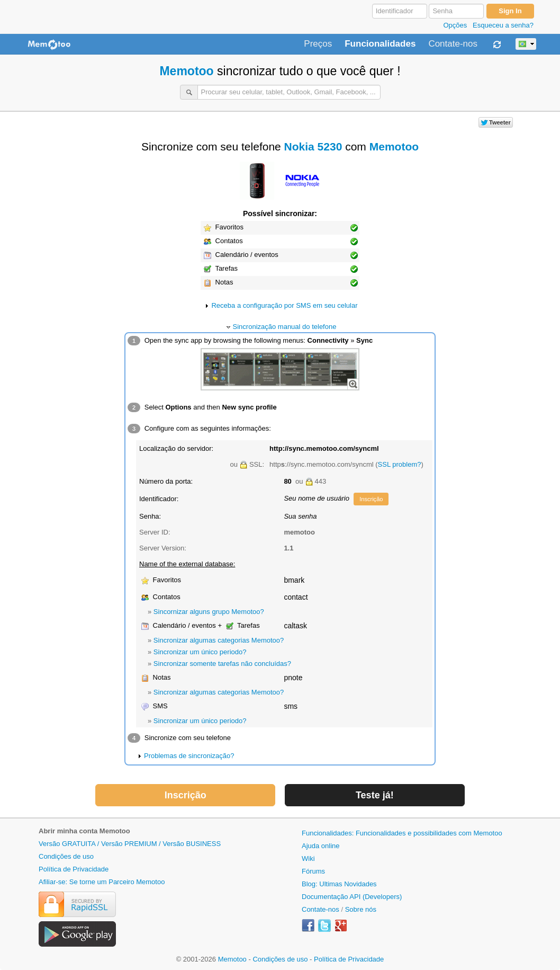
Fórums (313, 871)
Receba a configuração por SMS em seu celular (284, 305)
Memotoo (186, 71)
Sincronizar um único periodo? (200, 652)
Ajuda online (321, 846)
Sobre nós (361, 909)
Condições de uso (66, 856)
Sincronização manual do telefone (285, 327)
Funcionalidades (380, 44)
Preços (318, 44)
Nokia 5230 (313, 146)
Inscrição (371, 499)
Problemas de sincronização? (189, 756)
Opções (455, 25)
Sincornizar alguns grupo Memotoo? (209, 612)
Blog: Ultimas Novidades (339, 884)
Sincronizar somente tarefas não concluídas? (222, 664)
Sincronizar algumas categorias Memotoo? (219, 640)
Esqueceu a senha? (503, 25)
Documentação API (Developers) (352, 897)
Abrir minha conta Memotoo (84, 831)
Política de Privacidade (74, 869)
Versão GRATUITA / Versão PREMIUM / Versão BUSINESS (130, 844)
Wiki (308, 858)
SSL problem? (400, 464)
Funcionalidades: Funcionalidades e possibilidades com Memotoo (402, 833)
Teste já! (375, 795)
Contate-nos (453, 44)
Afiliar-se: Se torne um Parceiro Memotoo (102, 882)
